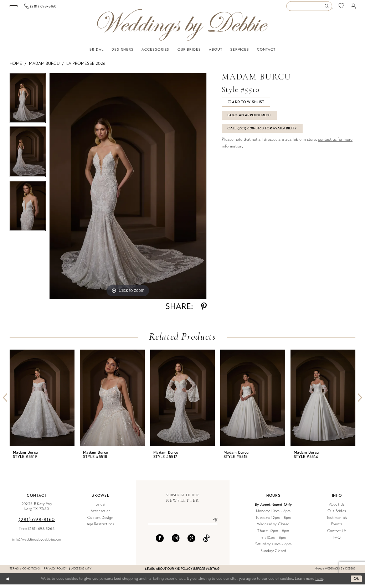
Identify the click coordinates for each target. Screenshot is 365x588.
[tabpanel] (28, 103)
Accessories (101, 514)
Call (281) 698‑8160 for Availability (262, 132)
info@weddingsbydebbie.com (37, 543)
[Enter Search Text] (309, 8)
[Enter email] (183, 523)
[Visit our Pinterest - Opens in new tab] (191, 542)
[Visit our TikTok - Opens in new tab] (206, 542)
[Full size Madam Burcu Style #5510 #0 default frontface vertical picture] (128, 190)
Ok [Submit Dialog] (356, 582)
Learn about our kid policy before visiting (182, 572)
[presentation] (42, 401)
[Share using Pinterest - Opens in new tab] (204, 310)
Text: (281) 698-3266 (37, 532)
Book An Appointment (249, 119)
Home (16, 67)
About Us (337, 508)
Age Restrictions (101, 528)
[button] (353, 8)
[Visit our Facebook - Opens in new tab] (160, 542)
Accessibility (81, 572)
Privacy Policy (55, 572)
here (319, 582)
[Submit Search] (328, 8)
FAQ (337, 541)
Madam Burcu (44, 67)
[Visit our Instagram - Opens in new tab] (176, 542)
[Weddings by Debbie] (182, 28)
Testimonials (337, 521)
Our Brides (337, 514)
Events (337, 528)
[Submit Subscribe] (212, 523)
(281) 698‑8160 (37, 523)
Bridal (100, 508)
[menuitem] (36, 8)
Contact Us (337, 534)
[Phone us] (85, 8)
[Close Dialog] (8, 582)
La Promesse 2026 (86, 67)
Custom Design (100, 521)
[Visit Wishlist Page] (341, 8)
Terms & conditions (25, 572)
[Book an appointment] (36, 8)
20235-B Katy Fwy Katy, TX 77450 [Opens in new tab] (37, 510)
